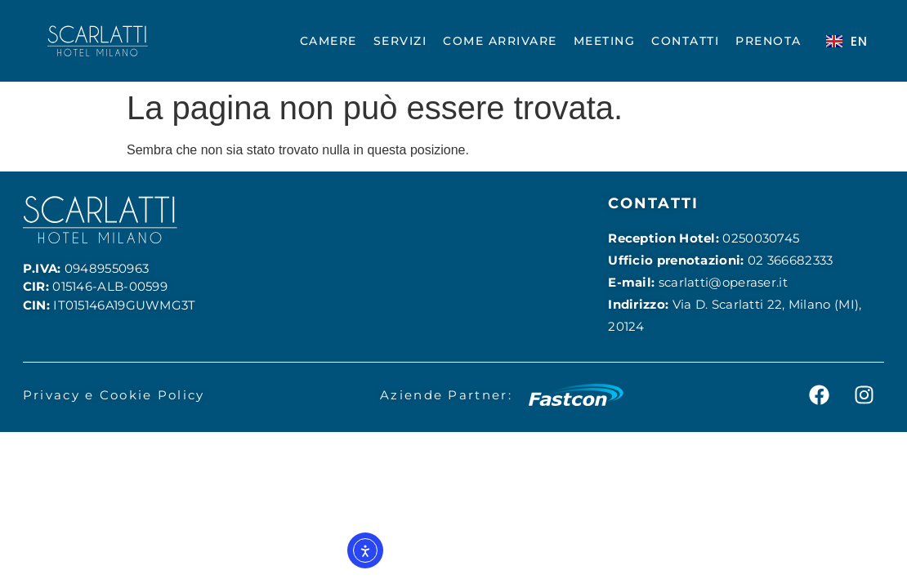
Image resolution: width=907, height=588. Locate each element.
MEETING (605, 41)
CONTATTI (685, 41)
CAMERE (328, 41)
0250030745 (761, 238)
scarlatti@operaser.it (723, 282)
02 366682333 (791, 260)
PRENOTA (768, 41)
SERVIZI (400, 41)
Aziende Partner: (446, 395)
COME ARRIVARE (500, 41)
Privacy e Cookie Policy (114, 395)
